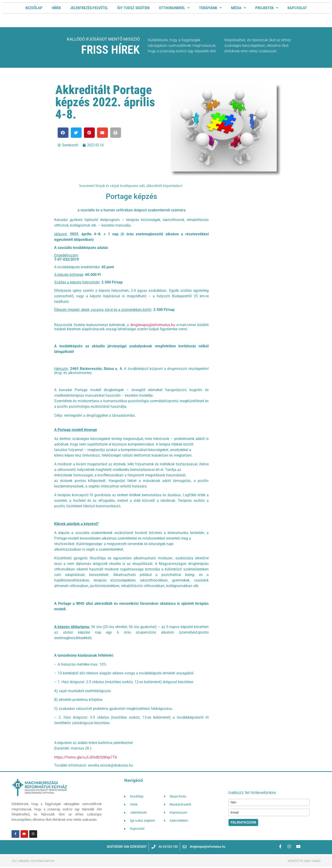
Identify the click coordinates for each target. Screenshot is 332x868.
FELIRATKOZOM (243, 822)
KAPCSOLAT (297, 8)
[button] (63, 133)
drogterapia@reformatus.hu (153, 325)
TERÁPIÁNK (210, 8)
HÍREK (56, 8)
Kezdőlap (34, 8)
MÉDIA (239, 8)
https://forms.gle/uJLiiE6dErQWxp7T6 (86, 757)
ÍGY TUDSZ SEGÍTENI (133, 8)
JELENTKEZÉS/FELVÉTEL (89, 8)
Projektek (267, 8)
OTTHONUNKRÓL (174, 8)
